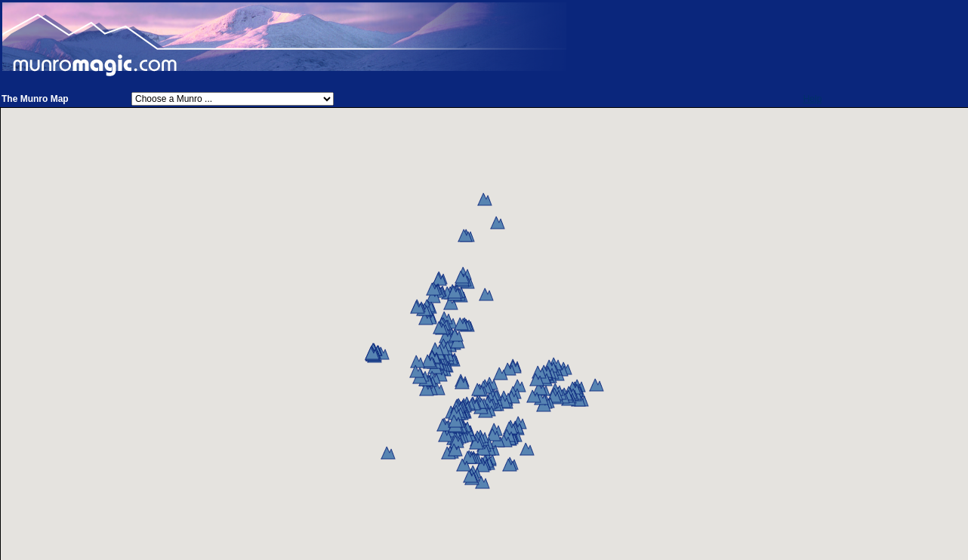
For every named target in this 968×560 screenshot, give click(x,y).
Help (813, 99)
